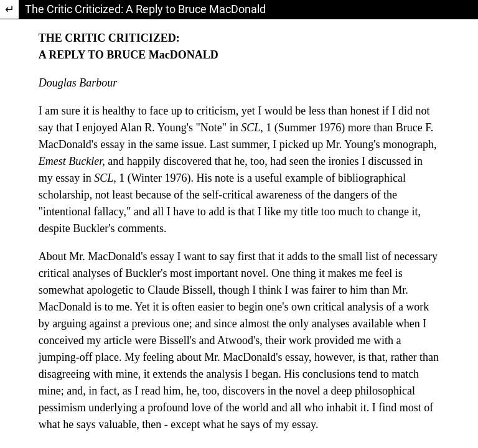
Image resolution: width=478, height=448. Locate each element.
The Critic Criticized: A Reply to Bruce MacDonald (145, 9)
